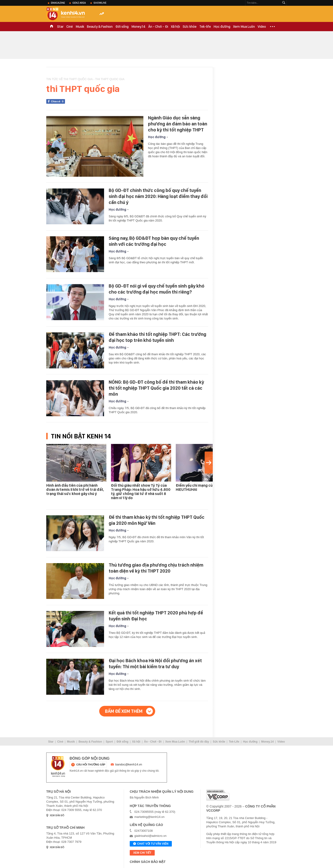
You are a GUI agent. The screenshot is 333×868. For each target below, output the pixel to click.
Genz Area (79, 3)
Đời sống (122, 27)
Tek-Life (234, 742)
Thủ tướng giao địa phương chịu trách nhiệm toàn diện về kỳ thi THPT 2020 (156, 568)
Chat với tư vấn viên (151, 844)
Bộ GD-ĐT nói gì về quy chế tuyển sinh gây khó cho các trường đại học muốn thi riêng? (157, 289)
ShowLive (100, 3)
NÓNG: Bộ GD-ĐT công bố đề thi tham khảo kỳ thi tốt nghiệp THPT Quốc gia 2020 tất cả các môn (156, 388)
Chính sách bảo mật (148, 862)
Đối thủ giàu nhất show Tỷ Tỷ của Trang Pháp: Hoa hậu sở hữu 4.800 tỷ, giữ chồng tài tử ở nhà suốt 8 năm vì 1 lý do (141, 492)
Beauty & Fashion (100, 27)
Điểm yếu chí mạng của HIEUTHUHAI (195, 487)
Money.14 (138, 27)
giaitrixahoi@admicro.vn (150, 836)
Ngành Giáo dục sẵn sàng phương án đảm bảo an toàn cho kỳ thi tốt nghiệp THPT (178, 124)
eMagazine (58, 3)
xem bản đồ (57, 815)
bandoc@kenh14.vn (129, 764)
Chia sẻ (58, 101)
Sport (109, 742)
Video (262, 27)
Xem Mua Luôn (244, 27)
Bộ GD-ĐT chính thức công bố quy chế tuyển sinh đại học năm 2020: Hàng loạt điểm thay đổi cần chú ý (158, 196)
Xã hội (175, 27)
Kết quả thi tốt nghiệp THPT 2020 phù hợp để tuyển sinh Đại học (156, 616)
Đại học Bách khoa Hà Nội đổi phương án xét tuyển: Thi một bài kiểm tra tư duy (155, 664)
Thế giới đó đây (199, 742)
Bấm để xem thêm (124, 711)
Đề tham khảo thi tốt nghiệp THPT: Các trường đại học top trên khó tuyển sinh (157, 337)
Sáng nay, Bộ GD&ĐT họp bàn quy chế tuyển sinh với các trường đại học (154, 241)
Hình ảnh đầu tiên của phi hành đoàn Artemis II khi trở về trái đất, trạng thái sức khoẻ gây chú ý (75, 490)
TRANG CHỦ (52, 27)
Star (60, 27)
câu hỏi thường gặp (91, 765)
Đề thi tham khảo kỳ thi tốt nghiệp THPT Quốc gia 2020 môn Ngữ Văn (157, 520)
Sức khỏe (190, 27)
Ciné (70, 27)
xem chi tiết (142, 853)
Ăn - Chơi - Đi (158, 27)
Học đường (222, 27)
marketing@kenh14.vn (149, 817)
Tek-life (205, 27)
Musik (80, 27)
